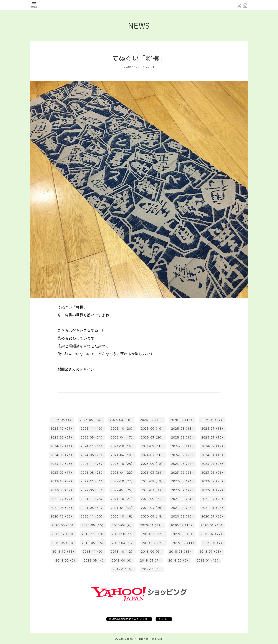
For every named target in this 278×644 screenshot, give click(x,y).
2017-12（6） (123, 569)
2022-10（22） (122, 481)
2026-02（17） (182, 420)
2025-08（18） (183, 429)
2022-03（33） (153, 490)
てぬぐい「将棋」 (139, 58)
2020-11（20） (92, 516)
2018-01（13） (208, 560)
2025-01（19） (213, 437)
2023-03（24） (153, 473)
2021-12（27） (62, 499)
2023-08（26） (183, 464)
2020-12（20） (62, 516)
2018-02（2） (179, 560)
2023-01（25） (213, 473)
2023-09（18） (153, 464)
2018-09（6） (152, 552)
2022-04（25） (122, 490)
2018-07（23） (211, 552)
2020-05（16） (93, 525)
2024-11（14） (92, 446)
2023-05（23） (92, 473)
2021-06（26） (62, 508)
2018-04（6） (122, 560)
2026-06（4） (62, 420)
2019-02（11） (184, 543)
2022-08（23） (183, 481)
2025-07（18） (213, 429)
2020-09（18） (153, 516)
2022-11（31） (92, 481)
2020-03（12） (152, 525)
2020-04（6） (122, 525)
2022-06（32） (62, 490)
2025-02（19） (183, 437)
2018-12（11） (64, 552)
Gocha (129, 639)
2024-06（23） (62, 455)
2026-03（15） (152, 420)
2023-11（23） (92, 464)
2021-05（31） (92, 508)
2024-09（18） (153, 446)
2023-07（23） (213, 464)
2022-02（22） (183, 490)
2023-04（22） (122, 473)
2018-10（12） (122, 552)
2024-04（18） (122, 455)
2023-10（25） (122, 464)
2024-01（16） (213, 455)
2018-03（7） (151, 560)
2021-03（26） (153, 508)
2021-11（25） (92, 499)
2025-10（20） (122, 429)
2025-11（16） (92, 429)
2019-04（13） (123, 543)
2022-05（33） (92, 490)
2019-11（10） (93, 534)
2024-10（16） (122, 446)
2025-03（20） (153, 437)
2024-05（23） (92, 455)
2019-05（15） (93, 543)
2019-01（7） (213, 543)
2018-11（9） (93, 552)
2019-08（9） (183, 534)
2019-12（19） (63, 534)
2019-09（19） (154, 534)
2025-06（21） (62, 437)
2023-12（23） (62, 464)
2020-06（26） (63, 525)
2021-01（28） (213, 508)
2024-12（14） (62, 446)
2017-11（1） (152, 569)
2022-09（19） (153, 481)
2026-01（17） (212, 420)
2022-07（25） (213, 481)
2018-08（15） (181, 552)
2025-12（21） (62, 429)
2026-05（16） (91, 420)
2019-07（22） (212, 534)
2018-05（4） (94, 560)
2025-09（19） (153, 429)
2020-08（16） (183, 516)
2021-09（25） (153, 499)
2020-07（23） (213, 516)
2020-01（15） (212, 525)
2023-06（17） (62, 473)
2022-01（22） (213, 490)
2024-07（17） (213, 446)
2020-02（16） (182, 525)
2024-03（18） (153, 455)
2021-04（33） (122, 508)
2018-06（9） (66, 560)
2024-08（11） (183, 446)
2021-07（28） (213, 499)
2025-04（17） (122, 437)
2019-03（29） (154, 543)
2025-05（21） (92, 437)
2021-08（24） (183, 499)
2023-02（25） (183, 473)
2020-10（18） (122, 516)
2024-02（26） (183, 455)
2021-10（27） (122, 499)
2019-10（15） (123, 534)
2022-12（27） (62, 481)
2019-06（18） (63, 543)
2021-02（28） (183, 508)
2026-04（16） (122, 420)
